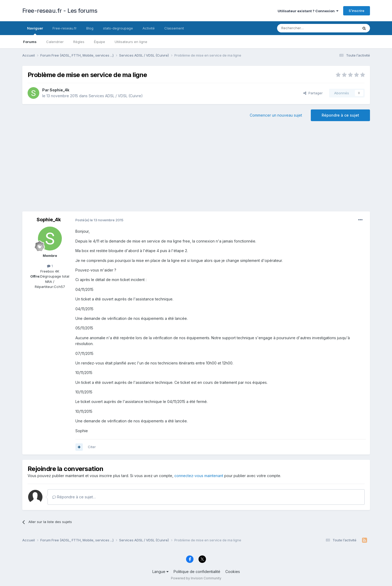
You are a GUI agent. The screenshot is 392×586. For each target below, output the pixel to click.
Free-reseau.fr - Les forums (60, 11)
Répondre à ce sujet (340, 115)
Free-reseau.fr (65, 28)
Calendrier (55, 42)
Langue (160, 572)
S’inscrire (357, 11)
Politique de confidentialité (197, 572)
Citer (92, 447)
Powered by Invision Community (196, 578)
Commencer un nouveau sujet (276, 115)
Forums (30, 42)
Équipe (100, 42)
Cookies (233, 572)
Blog (90, 28)
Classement (174, 28)
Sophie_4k (59, 90)
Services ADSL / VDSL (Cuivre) (116, 96)
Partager (313, 93)
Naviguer (35, 31)
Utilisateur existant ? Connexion (308, 11)
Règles (79, 42)
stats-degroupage (118, 28)
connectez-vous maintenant (199, 476)
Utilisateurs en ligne (131, 42)
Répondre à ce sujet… (74, 497)
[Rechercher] (306, 28)
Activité (149, 28)
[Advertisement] (196, 169)
